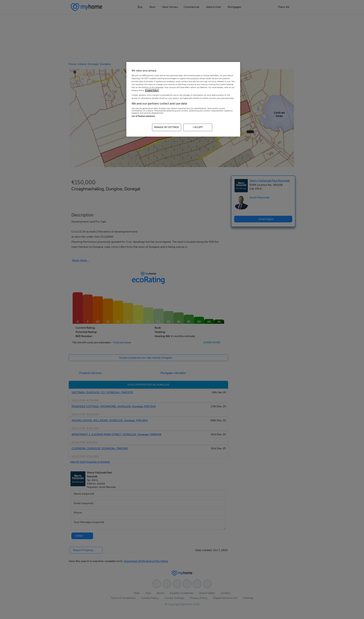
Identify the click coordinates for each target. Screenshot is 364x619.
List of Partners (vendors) (143, 116)
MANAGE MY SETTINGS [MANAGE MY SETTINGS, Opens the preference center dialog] (167, 127)
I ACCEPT (198, 127)
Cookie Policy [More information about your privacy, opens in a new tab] (152, 90)
